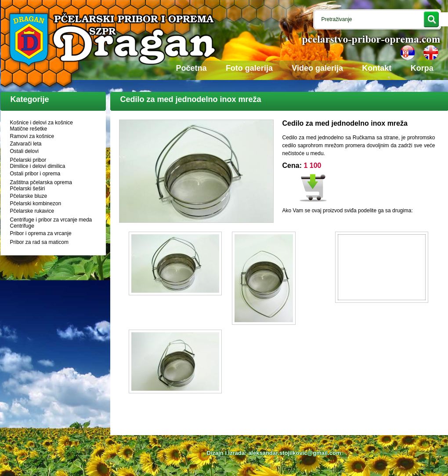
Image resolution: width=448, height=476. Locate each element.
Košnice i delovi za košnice (42, 123)
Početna (191, 68)
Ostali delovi (24, 151)
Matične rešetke (29, 129)
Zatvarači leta (26, 144)
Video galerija (317, 68)
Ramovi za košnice (32, 136)
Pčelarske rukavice (32, 211)
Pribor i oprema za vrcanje (41, 233)
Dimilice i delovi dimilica (38, 166)
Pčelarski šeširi (28, 189)
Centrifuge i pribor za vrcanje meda (51, 220)
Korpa (422, 68)
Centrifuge (22, 226)
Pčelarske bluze (29, 196)
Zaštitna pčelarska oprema (41, 182)
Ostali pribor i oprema (35, 174)
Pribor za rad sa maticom (39, 242)
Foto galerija (249, 68)
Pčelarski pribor (28, 160)
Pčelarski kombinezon (36, 203)
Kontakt (377, 68)
